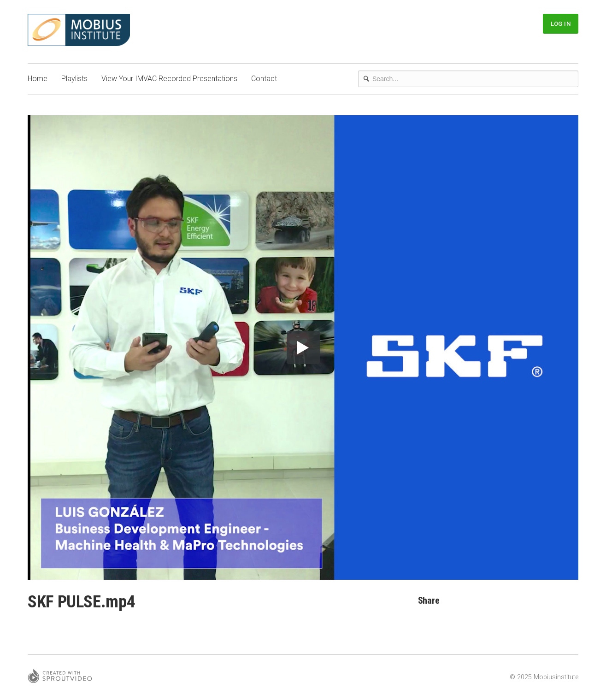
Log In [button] (561, 24)
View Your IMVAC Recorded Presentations (169, 79)
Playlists (74, 79)
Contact (264, 79)
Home (38, 79)
